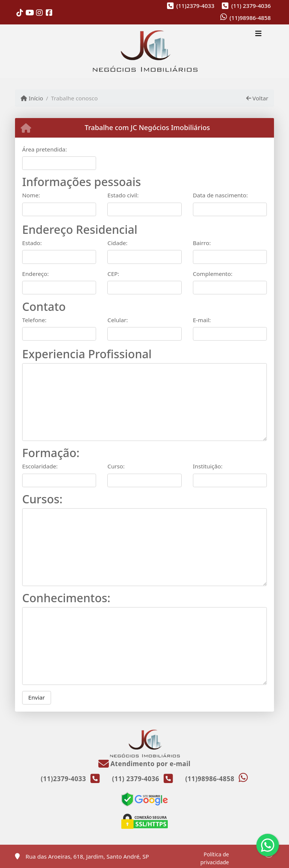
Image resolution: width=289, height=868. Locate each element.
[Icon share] (20, 13)
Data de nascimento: (221, 195)
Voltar (257, 98)
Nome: (31, 195)
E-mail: (202, 320)
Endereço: (35, 274)
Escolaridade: (40, 466)
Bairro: (202, 243)
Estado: (32, 243)
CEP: (113, 274)
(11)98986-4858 (250, 18)
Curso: (116, 466)
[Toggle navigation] (258, 35)
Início (32, 98)
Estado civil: (123, 195)
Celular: (117, 320)
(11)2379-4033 (195, 6)
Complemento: (213, 274)
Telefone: (34, 320)
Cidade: (117, 243)
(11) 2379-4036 (251, 6)
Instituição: (208, 466)
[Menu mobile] (144, 52)
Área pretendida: (44, 149)
